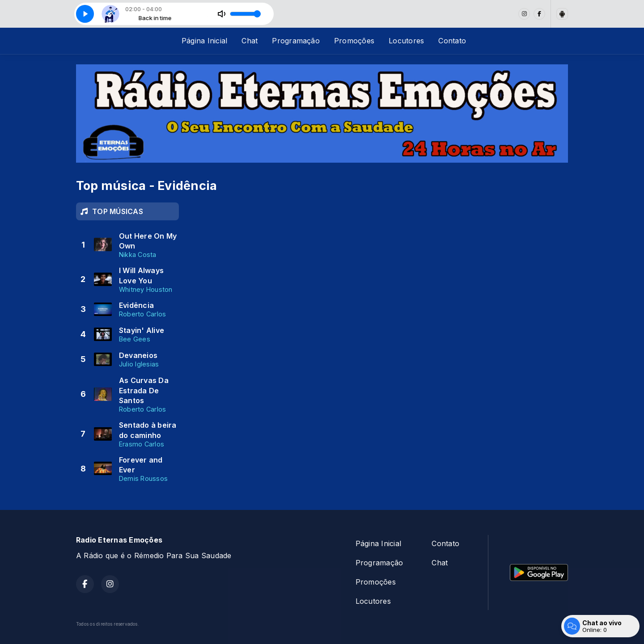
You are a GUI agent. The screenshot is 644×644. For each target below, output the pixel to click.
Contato (452, 41)
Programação (296, 41)
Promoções (354, 41)
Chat (250, 41)
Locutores (406, 41)
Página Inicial (204, 41)
